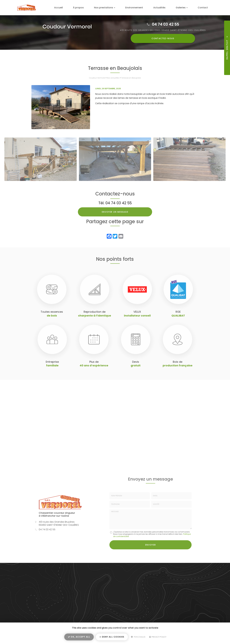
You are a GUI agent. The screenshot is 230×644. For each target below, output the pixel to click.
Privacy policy (158, 638)
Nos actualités (113, 78)
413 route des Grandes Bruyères (163, 30)
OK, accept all (79, 638)
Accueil (76, 8)
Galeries (186, 8)
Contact (204, 8)
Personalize (138, 638)
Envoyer (151, 544)
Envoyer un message (115, 212)
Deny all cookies (112, 638)
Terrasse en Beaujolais (131, 78)
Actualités (166, 8)
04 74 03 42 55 (166, 24)
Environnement (144, 8)
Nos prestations (117, 8)
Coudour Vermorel (97, 78)
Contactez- (163, 38)
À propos (93, 8)
